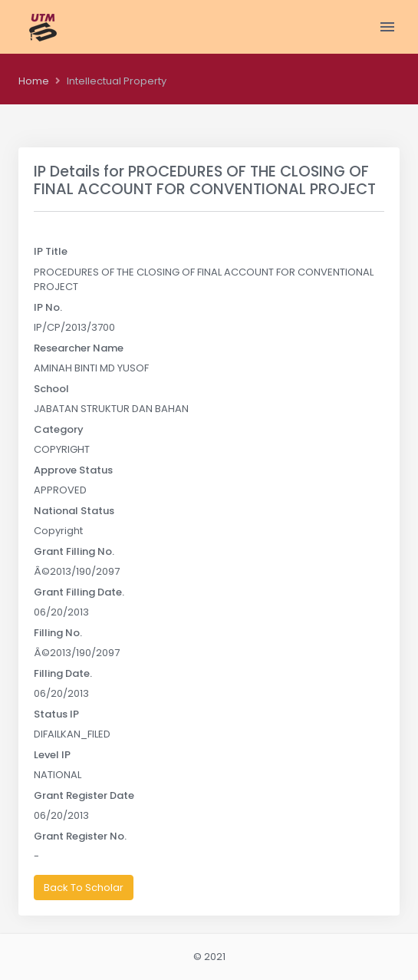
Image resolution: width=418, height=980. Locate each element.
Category (59, 429)
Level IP (52, 755)
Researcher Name (79, 348)
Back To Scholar (84, 888)
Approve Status (73, 470)
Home (34, 81)
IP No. (48, 307)
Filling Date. (63, 673)
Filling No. (58, 633)
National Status (74, 511)
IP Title (51, 251)
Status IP (56, 714)
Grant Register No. (80, 836)
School (51, 389)
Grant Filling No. (74, 551)
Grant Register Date (84, 795)
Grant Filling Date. (79, 592)
